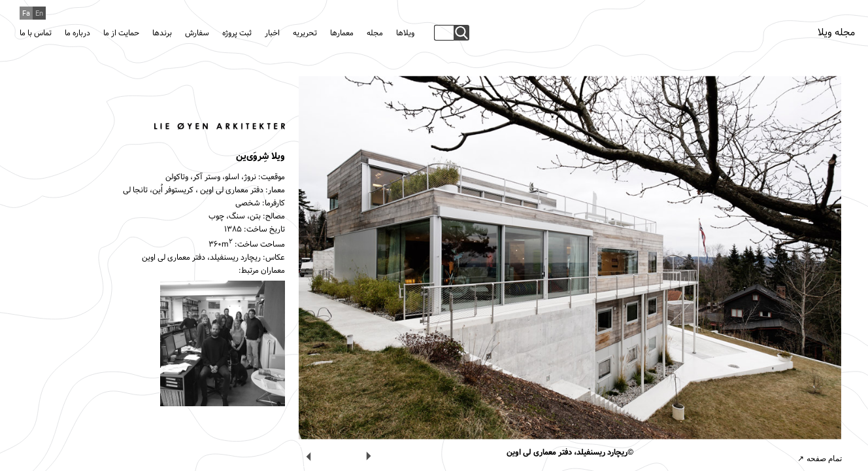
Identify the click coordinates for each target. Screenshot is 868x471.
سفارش (197, 33)
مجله (375, 33)
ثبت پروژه (237, 33)
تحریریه (305, 33)
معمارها (342, 33)
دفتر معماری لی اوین (232, 190)
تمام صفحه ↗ (820, 459)
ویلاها (405, 33)
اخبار (272, 33)
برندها (162, 33)
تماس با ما (36, 33)
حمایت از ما (121, 33)
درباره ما (77, 33)
